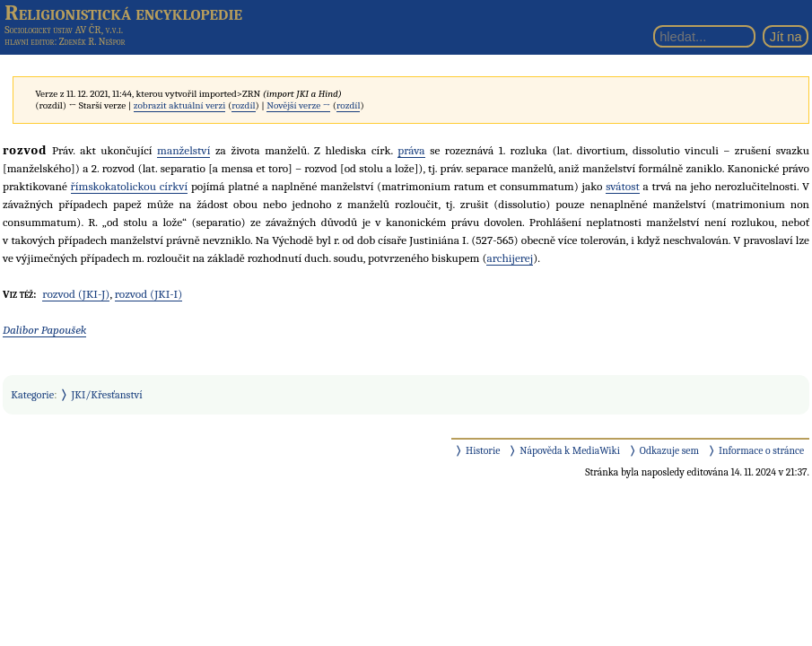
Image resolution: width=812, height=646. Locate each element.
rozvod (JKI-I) (149, 294)
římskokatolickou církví (130, 186)
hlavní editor (29, 42)
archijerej (510, 258)
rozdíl (243, 105)
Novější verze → (298, 105)
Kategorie (32, 395)
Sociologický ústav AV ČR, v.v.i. (64, 30)
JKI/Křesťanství (107, 395)
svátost (623, 186)
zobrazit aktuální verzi (180, 105)
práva (411, 150)
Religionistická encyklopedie (123, 13)
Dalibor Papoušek (44, 330)
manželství (183, 150)
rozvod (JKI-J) (76, 294)
